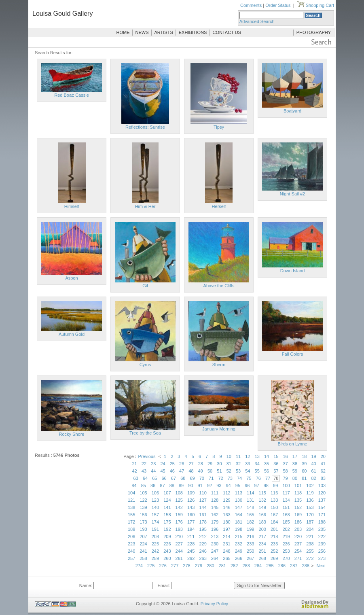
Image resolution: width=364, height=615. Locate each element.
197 (226, 529)
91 (200, 486)
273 (322, 558)
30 (219, 464)
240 (131, 551)
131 (250, 500)
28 (201, 464)
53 (238, 471)
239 (322, 544)
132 (262, 500)
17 (295, 456)
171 (322, 515)
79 (286, 478)
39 (304, 464)
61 (313, 471)
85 (144, 486)
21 (135, 464)
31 (229, 464)
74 (239, 478)
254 (298, 551)
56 (267, 471)
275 (151, 566)
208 (155, 537)
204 (310, 529)
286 (282, 566)
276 (163, 566)
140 (155, 507)
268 (262, 558)
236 (286, 544)
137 (322, 500)
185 (286, 522)
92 (210, 486)
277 (175, 566)
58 (286, 471)
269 (274, 558)
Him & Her (145, 206)
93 (219, 486)
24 (163, 464)
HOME (123, 32)
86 (153, 486)
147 (239, 507)
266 (239, 558)
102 (310, 486)
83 (323, 478)
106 (155, 493)
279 (199, 566)
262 (191, 558)
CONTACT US (227, 32)
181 (239, 522)
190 (143, 529)
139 (143, 507)
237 (298, 544)
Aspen (71, 278)
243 (167, 551)
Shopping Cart (315, 5)
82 (313, 478)
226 (167, 544)
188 (322, 522)
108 (179, 493)
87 (162, 486)
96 (247, 486)
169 (298, 515)
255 (310, 551)
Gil (145, 286)
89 (181, 486)
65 (154, 478)
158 (167, 515)
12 (248, 456)
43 (144, 471)
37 (286, 464)
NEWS (142, 32)
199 (250, 529)
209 (167, 537)
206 (131, 537)
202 (286, 529)
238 (310, 544)
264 (215, 558)
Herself (219, 206)
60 (304, 471)
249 (239, 551)
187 (310, 522)
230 (215, 544)
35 (267, 464)
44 (153, 471)
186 (298, 522)
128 (215, 500)
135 (298, 500)
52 (229, 471)
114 (250, 493)
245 (191, 551)
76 (258, 478)
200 (262, 529)
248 (226, 551)
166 (262, 515)
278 (186, 566)
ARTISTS (164, 32)
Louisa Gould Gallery (62, 14)
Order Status (278, 5)
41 (323, 464)
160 (191, 515)
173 (143, 522)
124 (167, 500)
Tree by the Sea (145, 433)
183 (262, 522)
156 (143, 515)
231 (226, 544)
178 (203, 522)
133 (274, 500)
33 (248, 464)
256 (322, 551)
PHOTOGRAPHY (314, 32)
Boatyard (292, 111)
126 (191, 500)
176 (179, 522)
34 (257, 464)
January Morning (219, 429)
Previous (147, 456)
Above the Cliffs (219, 286)
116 (274, 493)
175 (167, 522)
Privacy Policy (214, 604)
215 (239, 537)
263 (203, 558)
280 (210, 566)
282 (234, 566)
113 (239, 493)
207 (143, 537)
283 (246, 566)
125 (179, 500)
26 (182, 464)
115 (262, 493)
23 (153, 464)
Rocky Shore (72, 434)
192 (167, 529)
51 (219, 471)
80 (295, 478)
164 (239, 515)
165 (250, 515)
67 (174, 478)
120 (322, 493)
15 (276, 456)
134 (286, 500)
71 (211, 478)
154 (322, 507)
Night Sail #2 (292, 194)
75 (249, 478)
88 (172, 486)
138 (131, 507)
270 (286, 558)
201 (274, 529)
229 (203, 544)
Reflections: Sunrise (145, 127)
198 (239, 529)
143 (191, 507)
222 (322, 537)
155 (131, 515)
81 (304, 478)
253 (286, 551)
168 (286, 515)
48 (191, 471)
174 (155, 522)
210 (179, 537)
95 (238, 486)
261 (179, 558)
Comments (251, 5)
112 (226, 493)
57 (276, 471)
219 (286, 537)
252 (274, 551)
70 (202, 478)
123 (155, 500)
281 (222, 566)
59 (295, 471)
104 (131, 493)
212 (203, 537)
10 (229, 456)
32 (238, 464)
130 (239, 500)
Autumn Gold (72, 334)
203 (298, 529)
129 (226, 500)
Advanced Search (257, 21)
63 (136, 478)
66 (164, 478)
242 (155, 551)
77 (268, 478)
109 (191, 493)
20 (323, 456)
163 (226, 515)
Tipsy (219, 127)
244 (179, 551)
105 (143, 493)
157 (155, 515)
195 (203, 529)
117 (286, 493)
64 (145, 478)
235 (274, 544)
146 (226, 507)
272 (310, 558)
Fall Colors (293, 354)
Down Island (293, 271)
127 (203, 500)
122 (143, 500)
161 (203, 515)
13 (257, 456)
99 (275, 486)
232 (239, 544)
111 (215, 493)
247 (215, 551)
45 (163, 471)
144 (203, 507)
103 (322, 486)
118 (298, 493)
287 (294, 566)
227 (179, 544)
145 (215, 507)
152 (298, 507)
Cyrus (145, 365)
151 (286, 507)
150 (274, 507)
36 (276, 464)
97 (256, 486)
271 (298, 558)
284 (258, 566)
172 (131, 522)
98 (266, 486)
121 (131, 500)
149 (262, 507)
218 (274, 537)
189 (131, 529)
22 (144, 464)
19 (313, 456)
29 (210, 464)
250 (250, 551)
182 (250, 522)
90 (190, 486)
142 (179, 507)
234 (262, 544)
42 (135, 471)
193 (179, 529)
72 (220, 478)
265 (226, 558)
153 (310, 507)
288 (306, 566)
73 (230, 478)
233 (250, 544)
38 (295, 464)
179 (215, 522)
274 (139, 566)
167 (274, 515)
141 (167, 507)
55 (257, 471)
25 (172, 464)
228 (191, 544)
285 (270, 566)
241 (143, 551)
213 (215, 537)
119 (310, 493)
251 (262, 551)
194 (191, 529)
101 (298, 486)
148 (250, 507)
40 (313, 464)
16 (286, 456)
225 (155, 544)
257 (131, 558)
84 (134, 486)
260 (167, 558)
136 (310, 500)
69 (192, 478)
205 (322, 529)
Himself (72, 206)
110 (203, 493)
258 (143, 558)
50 (210, 471)
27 (191, 464)
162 (215, 515)
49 (201, 471)
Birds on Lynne (293, 444)
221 (310, 537)
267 (250, 558)
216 (250, 537)
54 (248, 471)
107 (167, 493)
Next (321, 566)
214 (226, 537)
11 (238, 456)
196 (215, 529)
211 (191, 537)
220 (298, 537)
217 (262, 537)
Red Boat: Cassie (72, 95)
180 (226, 522)
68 (183, 478)
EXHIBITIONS (193, 32)
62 (323, 471)
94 (229, 486)
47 (182, 471)
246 (203, 551)
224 (143, 544)
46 (172, 471)
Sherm (219, 365)
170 (310, 515)
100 (286, 486)
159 (179, 515)
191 (155, 529)
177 (191, 522)
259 (155, 558)
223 (131, 544)
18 (304, 456)
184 (274, 522)
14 (267, 456)
